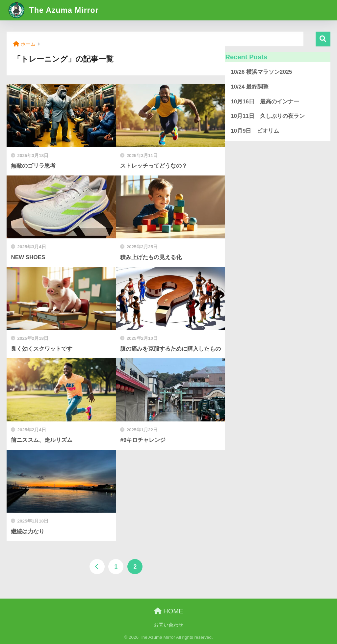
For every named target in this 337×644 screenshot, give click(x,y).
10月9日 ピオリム (255, 131)
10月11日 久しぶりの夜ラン (268, 116)
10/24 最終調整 (250, 87)
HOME (169, 611)
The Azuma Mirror (53, 10)
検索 (323, 39)
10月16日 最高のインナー (265, 102)
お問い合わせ (168, 625)
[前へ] (97, 567)
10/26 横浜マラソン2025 (261, 72)
